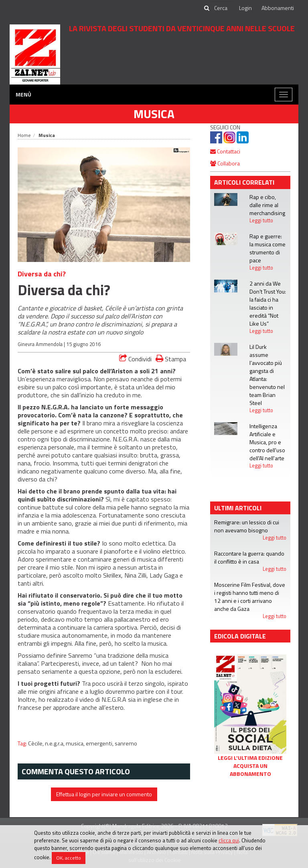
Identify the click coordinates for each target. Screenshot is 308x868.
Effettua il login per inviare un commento (104, 794)
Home (24, 135)
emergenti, (100, 743)
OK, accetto (69, 858)
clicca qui (229, 840)
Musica (154, 114)
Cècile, (36, 743)
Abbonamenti (278, 8)
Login (245, 8)
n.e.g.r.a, (55, 743)
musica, (76, 743)
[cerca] (221, 8)
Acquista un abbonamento (250, 770)
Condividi (135, 359)
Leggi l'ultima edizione (250, 758)
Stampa (171, 359)
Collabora (225, 163)
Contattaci (225, 151)
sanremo (126, 743)
